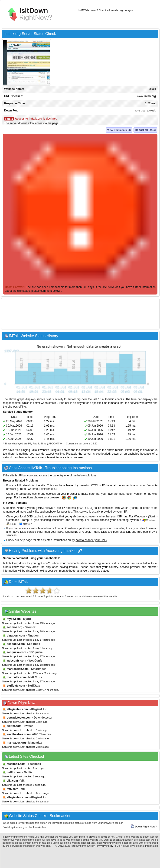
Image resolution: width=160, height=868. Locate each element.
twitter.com (14, 726)
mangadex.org (16, 743)
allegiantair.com (17, 709)
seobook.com (16, 644)
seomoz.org (15, 627)
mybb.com (14, 619)
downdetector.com (19, 718)
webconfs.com (16, 661)
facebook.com (16, 764)
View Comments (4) (119, 130)
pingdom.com (16, 636)
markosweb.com (18, 669)
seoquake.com (16, 652)
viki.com (12, 781)
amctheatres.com (18, 734)
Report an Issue (145, 130)
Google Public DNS (95, 532)
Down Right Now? (144, 827)
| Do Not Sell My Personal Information (137, 846)
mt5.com (12, 789)
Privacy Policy (105, 846)
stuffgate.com (16, 686)
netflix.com (14, 772)
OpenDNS (71, 532)
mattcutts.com (16, 677)
